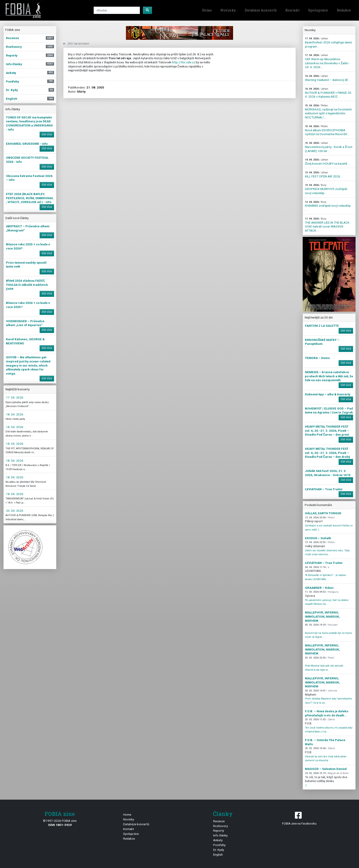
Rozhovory (220, 826)
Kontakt (292, 10)
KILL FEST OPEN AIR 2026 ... (324, 175)
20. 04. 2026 (15, 511)
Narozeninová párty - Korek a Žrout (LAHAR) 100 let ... (329, 147)
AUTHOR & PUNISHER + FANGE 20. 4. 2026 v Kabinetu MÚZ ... (328, 93)
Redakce (344, 10)
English (218, 855)
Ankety (218, 840)
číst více (47, 134)
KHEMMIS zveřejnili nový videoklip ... (328, 206)
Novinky (228, 10)
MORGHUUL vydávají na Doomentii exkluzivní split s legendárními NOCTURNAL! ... (328, 112)
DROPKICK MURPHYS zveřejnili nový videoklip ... (326, 189)
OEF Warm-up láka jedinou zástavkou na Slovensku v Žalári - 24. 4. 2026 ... (327, 61)
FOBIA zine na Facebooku (299, 818)
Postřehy (219, 845)
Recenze (219, 821)
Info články (220, 835)
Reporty (219, 830)
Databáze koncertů (261, 10)
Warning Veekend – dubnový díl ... (328, 78)
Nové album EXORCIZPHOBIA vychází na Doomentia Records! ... (328, 130)
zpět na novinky (76, 44)
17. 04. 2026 (15, 397)
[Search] (117, 10)
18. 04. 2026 (15, 414)
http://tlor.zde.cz (184, 62)
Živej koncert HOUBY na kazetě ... (327, 162)
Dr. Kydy (219, 850)
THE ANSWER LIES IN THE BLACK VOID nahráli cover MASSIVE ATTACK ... (327, 225)
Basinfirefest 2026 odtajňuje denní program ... (328, 43)
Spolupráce (318, 10)
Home (207, 10)
